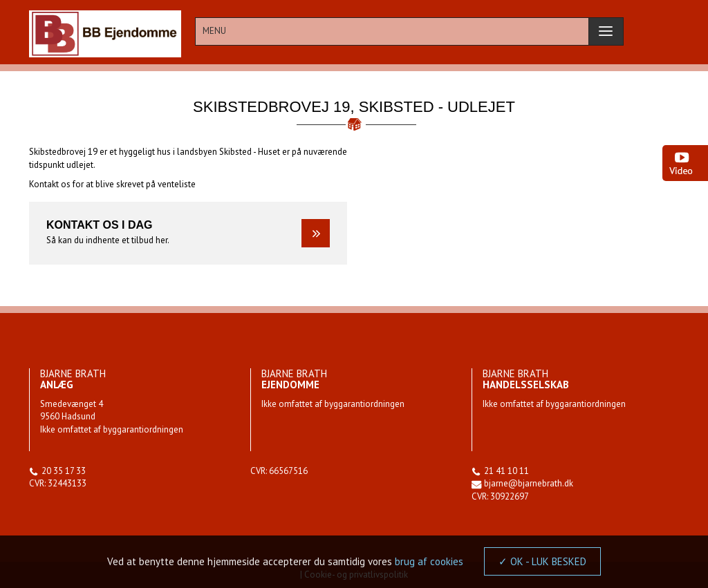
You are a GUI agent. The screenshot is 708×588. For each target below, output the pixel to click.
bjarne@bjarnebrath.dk (529, 483)
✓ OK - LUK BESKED (542, 561)
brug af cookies (429, 561)
